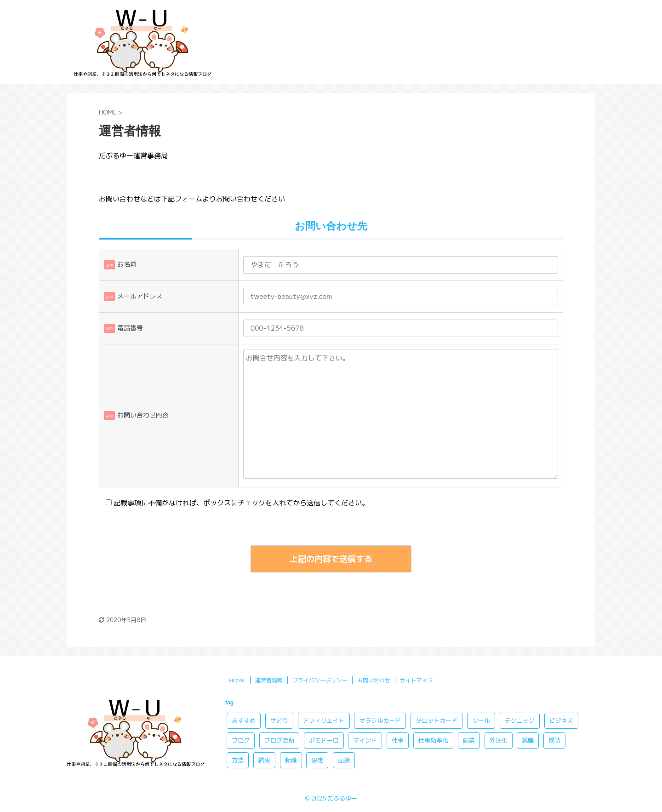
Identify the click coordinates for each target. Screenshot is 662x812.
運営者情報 (269, 680)
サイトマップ (417, 680)
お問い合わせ (374, 680)
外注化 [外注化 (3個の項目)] (499, 740)
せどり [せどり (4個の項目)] (279, 721)
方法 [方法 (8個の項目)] (238, 760)
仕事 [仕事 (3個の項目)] (398, 740)
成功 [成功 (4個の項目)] (554, 740)
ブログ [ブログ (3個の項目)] (241, 740)
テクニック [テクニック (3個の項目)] (520, 721)
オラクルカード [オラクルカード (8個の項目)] (380, 721)
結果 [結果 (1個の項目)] (264, 760)
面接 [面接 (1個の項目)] (344, 760)
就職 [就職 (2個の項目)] (528, 740)
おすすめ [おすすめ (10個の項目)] (244, 721)
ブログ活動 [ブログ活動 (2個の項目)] (279, 740)
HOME (237, 680)
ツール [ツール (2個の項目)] (481, 721)
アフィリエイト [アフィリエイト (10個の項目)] (324, 721)
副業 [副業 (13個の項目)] (469, 740)
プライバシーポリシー (320, 680)
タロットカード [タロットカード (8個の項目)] (437, 721)
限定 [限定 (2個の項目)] (317, 760)
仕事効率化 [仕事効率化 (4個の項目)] (433, 740)
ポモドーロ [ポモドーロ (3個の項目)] (324, 740)
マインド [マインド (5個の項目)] (365, 740)
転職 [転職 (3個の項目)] (291, 760)
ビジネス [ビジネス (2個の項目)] (561, 721)
